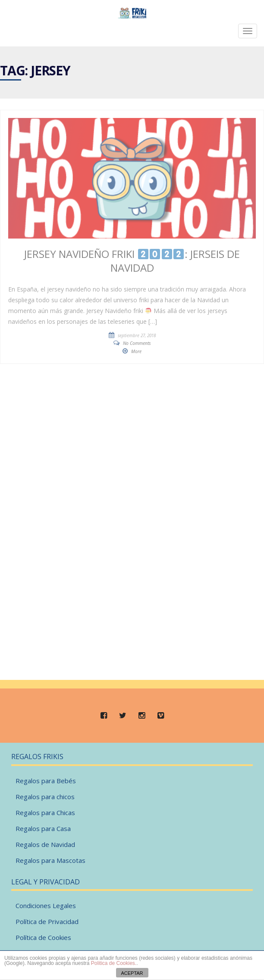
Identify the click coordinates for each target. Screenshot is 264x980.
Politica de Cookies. (114, 963)
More (136, 351)
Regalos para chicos (45, 797)
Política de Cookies (43, 937)
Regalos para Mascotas (50, 860)
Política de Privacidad (47, 921)
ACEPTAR (132, 973)
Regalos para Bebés (46, 781)
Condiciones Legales (46, 906)
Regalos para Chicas (45, 813)
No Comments (137, 343)
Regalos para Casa (43, 828)
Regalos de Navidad (45, 844)
